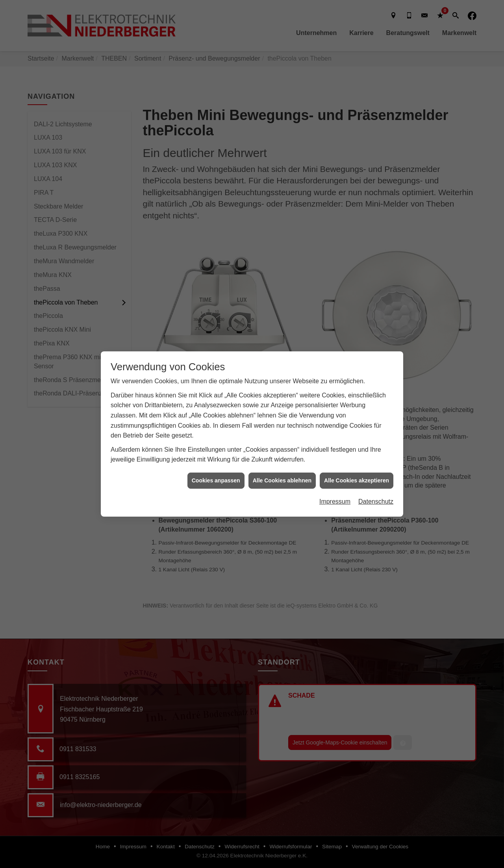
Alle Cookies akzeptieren (357, 473)
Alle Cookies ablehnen (282, 473)
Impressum (335, 494)
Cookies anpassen (216, 473)
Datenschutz (376, 494)
